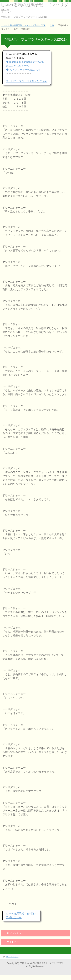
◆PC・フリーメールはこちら (23, 70)
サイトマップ (12, 957)
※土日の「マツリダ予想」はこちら (27, 81)
